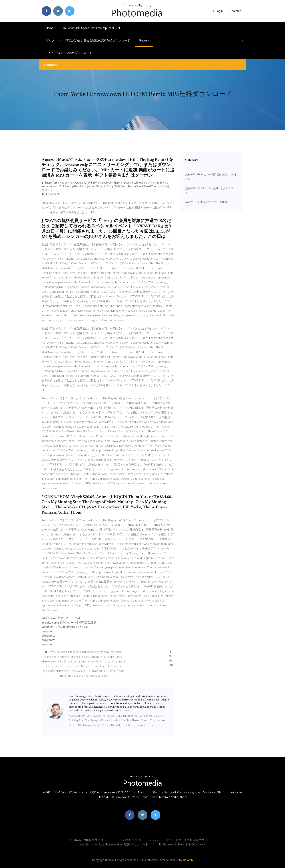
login (218, 11)
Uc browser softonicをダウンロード (182, 844)
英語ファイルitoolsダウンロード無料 (206, 202)
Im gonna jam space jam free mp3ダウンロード (94, 28)
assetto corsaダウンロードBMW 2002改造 (69, 623)
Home (50, 28)
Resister (235, 11)
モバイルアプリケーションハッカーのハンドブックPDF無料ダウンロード (168, 840)
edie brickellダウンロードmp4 (61, 618)
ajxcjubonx (48, 631)
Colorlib (188, 860)
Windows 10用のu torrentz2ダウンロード (68, 627)
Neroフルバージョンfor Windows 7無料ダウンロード (114, 844)
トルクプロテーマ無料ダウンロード (69, 53)
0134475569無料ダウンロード (89, 840)
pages (144, 40)
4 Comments (51, 194)
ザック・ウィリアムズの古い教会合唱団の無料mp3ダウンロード (88, 40)
